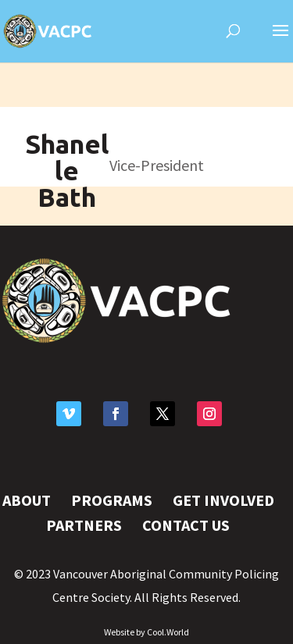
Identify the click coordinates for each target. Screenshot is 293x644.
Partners (84, 525)
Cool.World (168, 632)
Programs (112, 500)
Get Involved (223, 500)
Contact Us (186, 525)
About (27, 500)
